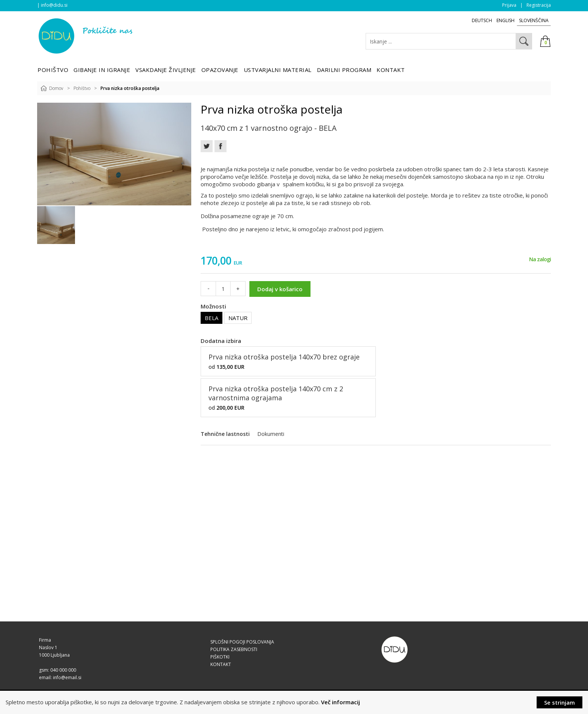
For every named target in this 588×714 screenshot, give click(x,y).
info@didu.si (54, 5)
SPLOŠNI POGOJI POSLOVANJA (242, 642)
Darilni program (344, 70)
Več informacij (340, 702)
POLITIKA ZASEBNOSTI (234, 649)
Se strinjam (559, 702)
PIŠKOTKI (220, 657)
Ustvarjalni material (278, 70)
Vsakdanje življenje (166, 70)
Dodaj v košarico (280, 289)
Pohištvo (53, 70)
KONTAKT (221, 664)
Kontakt (391, 70)
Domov (56, 88)
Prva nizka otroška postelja (130, 88)
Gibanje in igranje (102, 70)
